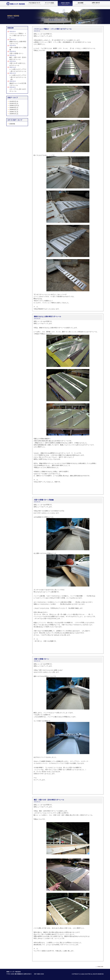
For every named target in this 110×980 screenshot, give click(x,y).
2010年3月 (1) (14, 103)
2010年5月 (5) (14, 101)
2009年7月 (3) (14, 112)
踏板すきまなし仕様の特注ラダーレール (47, 316)
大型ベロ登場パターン (41, 659)
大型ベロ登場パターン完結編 (44, 500)
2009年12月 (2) (14, 105)
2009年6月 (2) (14, 114)
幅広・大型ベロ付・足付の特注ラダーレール (49, 800)
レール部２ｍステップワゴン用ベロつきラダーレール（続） (18, 77)
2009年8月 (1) (14, 110)
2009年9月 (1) (14, 108)
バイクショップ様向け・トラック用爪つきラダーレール (53, 29)
